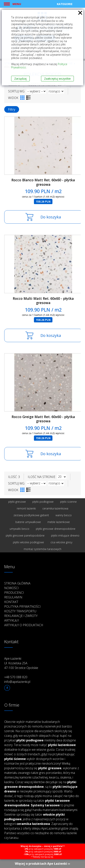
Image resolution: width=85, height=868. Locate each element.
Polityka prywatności (22, 606)
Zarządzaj (20, 79)
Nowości (11, 588)
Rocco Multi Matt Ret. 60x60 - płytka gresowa (43, 301)
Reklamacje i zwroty (21, 616)
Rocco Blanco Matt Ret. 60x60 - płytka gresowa (43, 182)
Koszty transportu (20, 611)
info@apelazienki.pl (17, 682)
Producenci (14, 593)
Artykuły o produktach (24, 625)
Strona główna (17, 583)
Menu (17, 4)
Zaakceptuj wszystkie (57, 79)
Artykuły (12, 620)
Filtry (12, 109)
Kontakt (11, 602)
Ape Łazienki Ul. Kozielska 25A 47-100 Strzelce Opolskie (21, 663)
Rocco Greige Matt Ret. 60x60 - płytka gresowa (43, 419)
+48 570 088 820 (16, 677)
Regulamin (13, 597)
